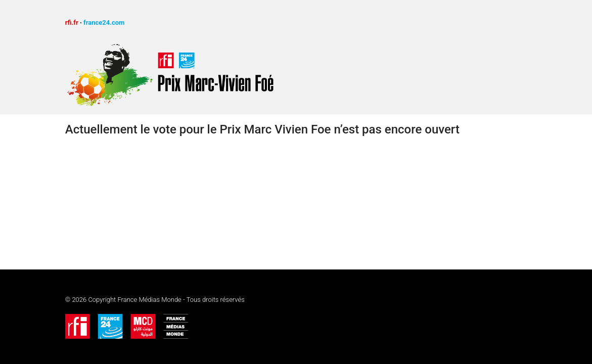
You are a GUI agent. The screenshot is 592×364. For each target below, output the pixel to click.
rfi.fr (72, 22)
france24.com (104, 22)
